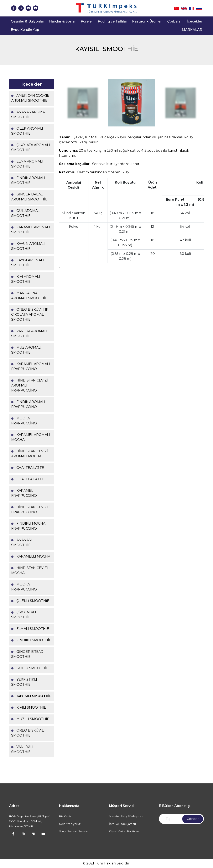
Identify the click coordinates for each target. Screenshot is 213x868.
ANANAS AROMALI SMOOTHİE (29, 114)
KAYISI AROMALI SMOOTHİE (28, 263)
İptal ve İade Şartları (122, 824)
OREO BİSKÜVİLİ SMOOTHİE (28, 733)
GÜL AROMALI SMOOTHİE (26, 213)
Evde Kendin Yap (25, 30)
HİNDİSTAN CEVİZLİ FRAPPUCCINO (30, 510)
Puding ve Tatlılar (112, 21)
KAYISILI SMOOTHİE (31, 696)
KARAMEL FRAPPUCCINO (24, 493)
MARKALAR (192, 30)
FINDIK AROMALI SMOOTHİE (28, 180)
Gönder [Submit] (193, 819)
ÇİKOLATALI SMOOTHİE (24, 615)
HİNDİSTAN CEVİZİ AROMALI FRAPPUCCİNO (30, 385)
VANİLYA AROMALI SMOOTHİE (29, 333)
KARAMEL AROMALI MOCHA (31, 437)
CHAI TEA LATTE (28, 479)
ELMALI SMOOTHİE (30, 629)
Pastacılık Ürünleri (147, 21)
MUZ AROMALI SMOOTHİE (26, 350)
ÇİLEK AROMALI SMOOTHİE (27, 131)
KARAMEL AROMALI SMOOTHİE (31, 230)
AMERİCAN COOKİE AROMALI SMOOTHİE (30, 98)
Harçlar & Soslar (63, 21)
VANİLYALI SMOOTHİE (22, 749)
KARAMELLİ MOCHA (31, 556)
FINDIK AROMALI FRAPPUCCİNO (28, 404)
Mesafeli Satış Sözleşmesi (126, 816)
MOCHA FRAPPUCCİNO (24, 421)
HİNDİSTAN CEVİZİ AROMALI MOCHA (30, 454)
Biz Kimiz (65, 816)
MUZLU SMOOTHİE (30, 719)
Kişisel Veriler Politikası (124, 831)
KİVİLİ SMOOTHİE (29, 707)
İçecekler (194, 21)
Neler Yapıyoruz (70, 824)
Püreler (87, 21)
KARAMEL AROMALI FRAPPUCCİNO (31, 366)
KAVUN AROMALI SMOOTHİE (28, 246)
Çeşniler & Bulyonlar (27, 21)
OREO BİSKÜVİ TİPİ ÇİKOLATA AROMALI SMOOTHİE (30, 315)
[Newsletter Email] (181, 819)
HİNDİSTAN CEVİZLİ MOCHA (30, 570)
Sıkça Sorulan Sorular (74, 831)
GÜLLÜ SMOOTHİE (30, 668)
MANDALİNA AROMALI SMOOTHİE (29, 296)
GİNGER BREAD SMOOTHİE (27, 654)
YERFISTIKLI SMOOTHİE (24, 682)
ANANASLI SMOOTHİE (22, 542)
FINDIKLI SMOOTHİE (31, 640)
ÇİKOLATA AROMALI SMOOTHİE (31, 147)
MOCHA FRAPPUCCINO (24, 587)
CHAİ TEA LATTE (28, 468)
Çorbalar (175, 21)
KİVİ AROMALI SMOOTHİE (26, 279)
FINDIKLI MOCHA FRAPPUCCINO (28, 526)
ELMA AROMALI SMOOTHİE (27, 164)
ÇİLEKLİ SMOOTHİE (30, 601)
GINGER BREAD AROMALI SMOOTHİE (29, 197)
